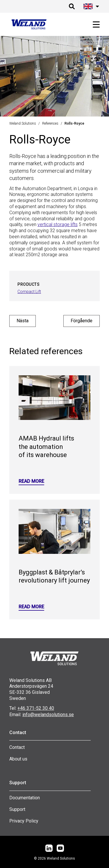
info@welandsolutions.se (48, 715)
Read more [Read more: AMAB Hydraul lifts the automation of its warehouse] (31, 481)
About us (18, 759)
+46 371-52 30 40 (36, 708)
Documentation (25, 798)
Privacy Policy (24, 821)
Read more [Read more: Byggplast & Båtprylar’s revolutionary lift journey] (31, 607)
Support (17, 809)
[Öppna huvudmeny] (94, 24)
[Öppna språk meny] (90, 6)
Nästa (23, 321)
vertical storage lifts (58, 224)
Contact (17, 747)
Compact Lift (29, 292)
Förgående (82, 321)
